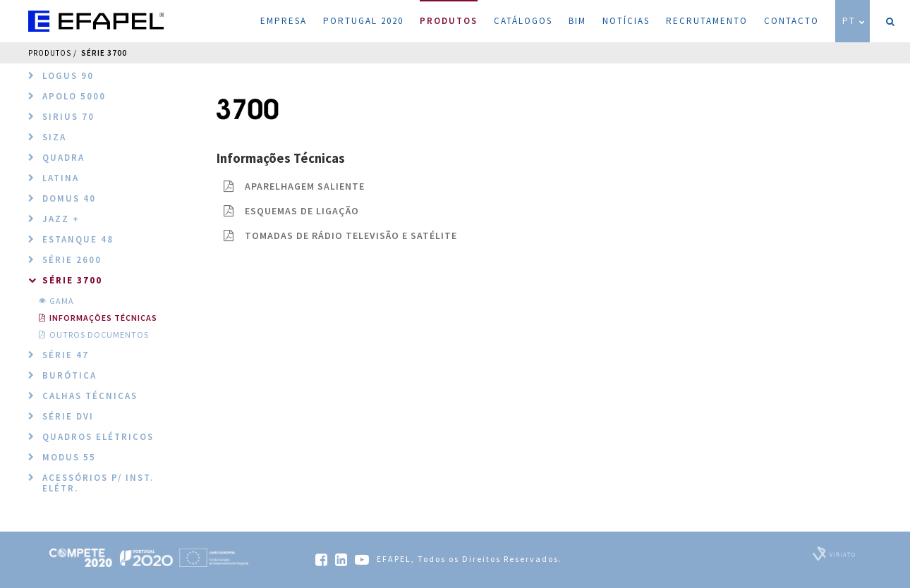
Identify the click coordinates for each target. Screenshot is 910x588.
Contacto (791, 21)
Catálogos (523, 21)
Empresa (284, 21)
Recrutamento (707, 21)
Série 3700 (104, 53)
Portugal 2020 (363, 21)
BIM (577, 21)
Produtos (449, 13)
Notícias (626, 21)
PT (854, 21)
